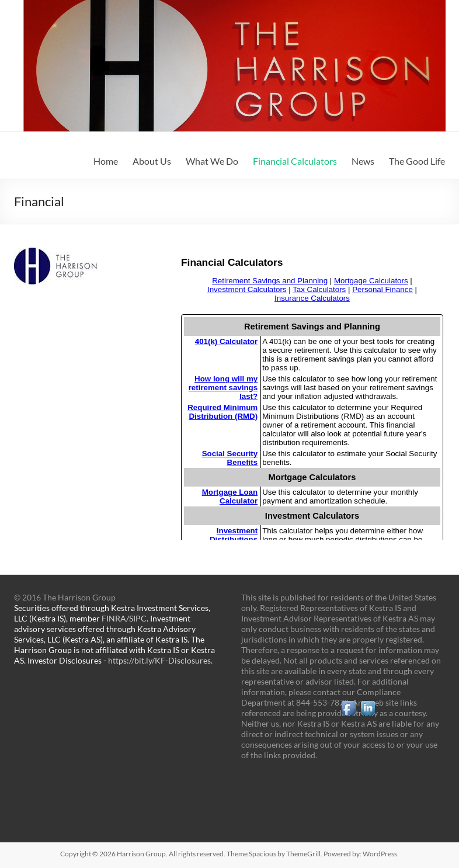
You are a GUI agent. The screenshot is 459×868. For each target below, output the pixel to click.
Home (106, 161)
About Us (152, 161)
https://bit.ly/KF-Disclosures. (160, 660)
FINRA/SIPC (124, 618)
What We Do (212, 161)
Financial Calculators (295, 161)
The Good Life (417, 161)
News (363, 161)
